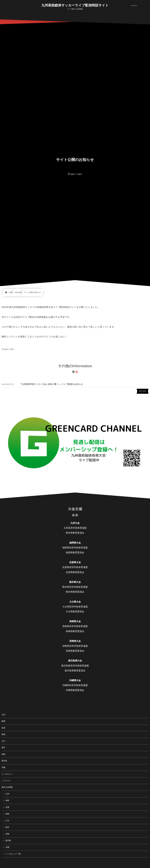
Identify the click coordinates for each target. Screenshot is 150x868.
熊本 (3, 748)
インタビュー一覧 (13, 854)
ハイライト (6, 781)
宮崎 (3, 754)
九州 (3, 715)
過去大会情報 (7, 787)
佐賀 (3, 728)
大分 (3, 741)
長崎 (3, 734)
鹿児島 (4, 761)
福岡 (3, 721)
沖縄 (3, 767)
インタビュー (7, 774)
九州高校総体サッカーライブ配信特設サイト (75, 5)
